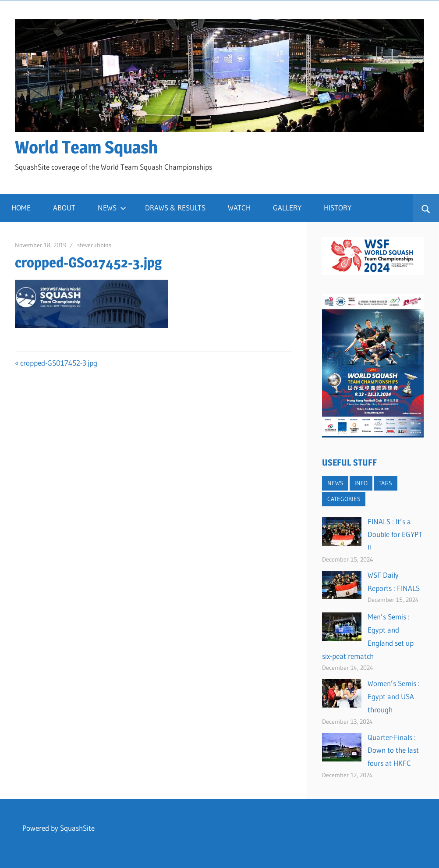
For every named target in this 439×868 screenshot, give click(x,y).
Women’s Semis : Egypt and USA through (394, 696)
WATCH (239, 208)
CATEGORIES (344, 499)
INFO (361, 483)
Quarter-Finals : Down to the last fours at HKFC (393, 750)
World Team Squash (86, 147)
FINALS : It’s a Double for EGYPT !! (395, 535)
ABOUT (64, 208)
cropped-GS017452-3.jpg (58, 363)
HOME (21, 208)
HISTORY (338, 208)
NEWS (112, 208)
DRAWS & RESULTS (175, 208)
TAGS (385, 483)
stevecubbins (94, 245)
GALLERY (287, 208)
